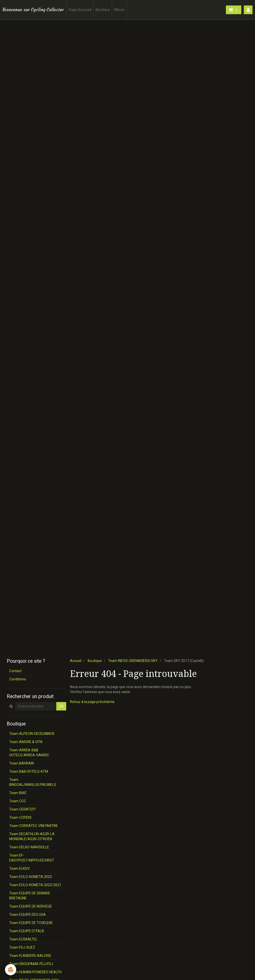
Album (119, 10)
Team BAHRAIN (22, 763)
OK (61, 706)
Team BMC (18, 793)
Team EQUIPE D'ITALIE (27, 931)
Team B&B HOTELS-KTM (29, 771)
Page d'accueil (80, 10)
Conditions (18, 679)
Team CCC (18, 801)
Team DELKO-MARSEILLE (29, 847)
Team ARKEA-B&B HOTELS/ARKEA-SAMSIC (29, 753)
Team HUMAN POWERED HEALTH (35, 972)
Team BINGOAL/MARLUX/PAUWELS (33, 782)
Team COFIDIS (20, 817)
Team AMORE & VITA (26, 742)
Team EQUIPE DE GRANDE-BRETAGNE (30, 896)
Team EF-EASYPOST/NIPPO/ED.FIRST (32, 858)
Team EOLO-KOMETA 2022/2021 (35, 885)
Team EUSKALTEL (23, 939)
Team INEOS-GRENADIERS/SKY (133, 661)
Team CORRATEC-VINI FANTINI (33, 826)
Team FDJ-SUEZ (22, 947)
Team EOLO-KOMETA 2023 (31, 877)
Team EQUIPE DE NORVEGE (31, 906)
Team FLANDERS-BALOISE (30, 956)
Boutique (103, 10)
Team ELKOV (19, 869)
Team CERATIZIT (23, 809)
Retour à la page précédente (92, 702)
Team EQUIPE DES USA (28, 915)
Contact (15, 671)
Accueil (76, 661)
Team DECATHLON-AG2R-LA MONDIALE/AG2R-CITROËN (32, 836)
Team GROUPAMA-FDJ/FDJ (31, 964)
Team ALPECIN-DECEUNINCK (32, 734)
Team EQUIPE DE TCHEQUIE (31, 923)
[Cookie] (11, 970)
